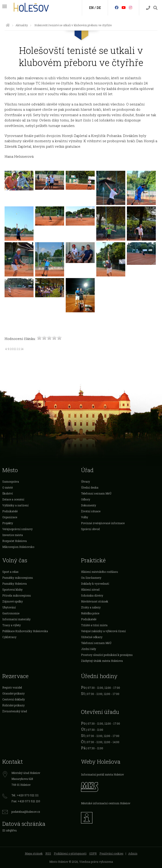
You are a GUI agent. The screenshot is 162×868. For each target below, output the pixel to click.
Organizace (10, 517)
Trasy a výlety (12, 625)
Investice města (13, 535)
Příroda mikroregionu (17, 595)
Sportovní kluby (12, 589)
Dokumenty (89, 505)
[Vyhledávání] (155, 8)
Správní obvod (90, 529)
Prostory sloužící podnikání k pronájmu (107, 655)
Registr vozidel (12, 687)
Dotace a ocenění (13, 499)
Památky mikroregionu (18, 578)
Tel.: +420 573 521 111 (25, 795)
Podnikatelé (10, 511)
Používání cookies (111, 853)
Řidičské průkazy (13, 705)
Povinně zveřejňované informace (103, 523)
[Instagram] (131, 7)
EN (91, 8)
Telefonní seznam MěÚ (96, 493)
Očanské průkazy (13, 693)
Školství (8, 493)
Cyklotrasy (9, 637)
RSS (48, 853)
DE (99, 8)
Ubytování (9, 607)
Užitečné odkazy (92, 637)
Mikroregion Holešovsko (18, 547)
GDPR (93, 853)
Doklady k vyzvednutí (95, 584)
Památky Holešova (14, 584)
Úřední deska (90, 487)
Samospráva (11, 481)
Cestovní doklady (14, 699)
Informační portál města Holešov (102, 774)
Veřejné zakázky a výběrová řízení (103, 631)
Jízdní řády (89, 649)
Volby (85, 517)
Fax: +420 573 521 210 (26, 801)
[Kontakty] (148, 8)
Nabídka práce (90, 613)
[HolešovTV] (124, 7)
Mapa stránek (34, 853)
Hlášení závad (90, 589)
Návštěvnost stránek (95, 601)
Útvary (85, 481)
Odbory (86, 499)
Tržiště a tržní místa (94, 625)
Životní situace (91, 511)
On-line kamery (91, 578)
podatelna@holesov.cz (26, 812)
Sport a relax (10, 572)
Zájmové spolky (13, 601)
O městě (8, 487)
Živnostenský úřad (15, 711)
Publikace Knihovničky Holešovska (25, 631)
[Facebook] (117, 7)
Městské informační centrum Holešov (106, 803)
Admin (133, 853)
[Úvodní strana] (8, 25)
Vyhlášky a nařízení (15, 505)
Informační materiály (16, 619)
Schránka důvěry (92, 595)
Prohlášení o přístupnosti (70, 853)
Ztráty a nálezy (91, 607)
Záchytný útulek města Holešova (102, 661)
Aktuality (22, 25)
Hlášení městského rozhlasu (99, 572)
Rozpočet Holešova (14, 541)
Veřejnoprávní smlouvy (17, 529)
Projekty (8, 523)
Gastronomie (11, 613)
